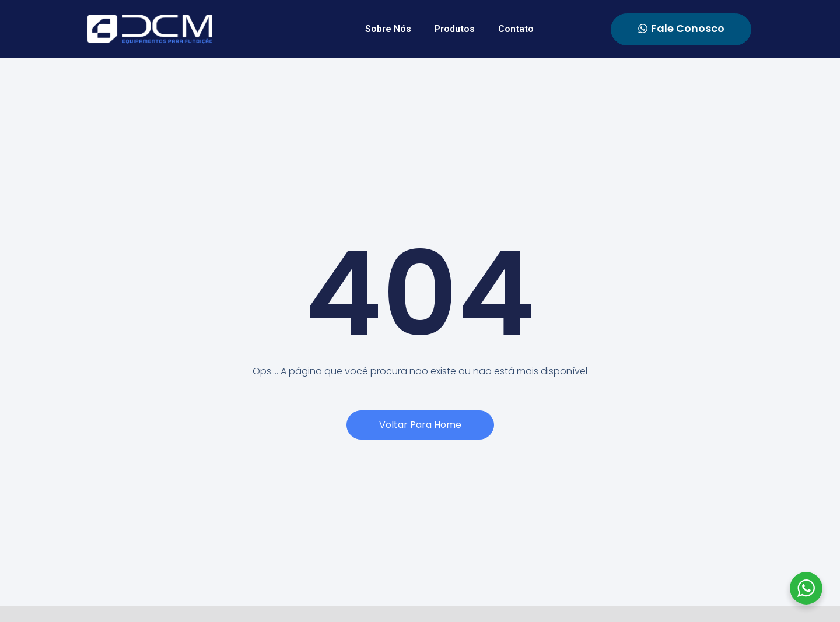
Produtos (455, 29)
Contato (516, 29)
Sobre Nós (388, 29)
